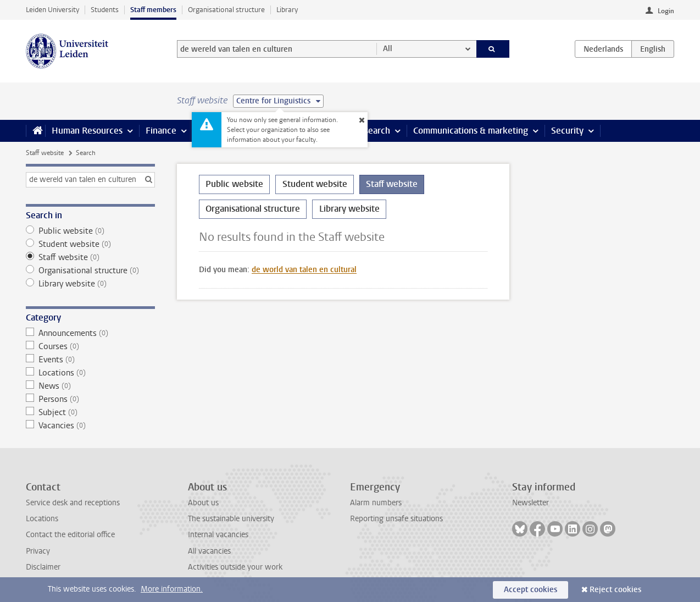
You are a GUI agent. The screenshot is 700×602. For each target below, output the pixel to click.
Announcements (90, 333)
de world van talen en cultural (304, 270)
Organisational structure (226, 10)
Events (90, 360)
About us (203, 503)
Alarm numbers (376, 503)
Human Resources (87, 131)
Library (287, 10)
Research (372, 131)
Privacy (38, 551)
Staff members (153, 10)
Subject (90, 412)
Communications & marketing (471, 131)
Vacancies (90, 426)
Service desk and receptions (73, 503)
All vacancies (209, 551)
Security (567, 131)
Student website (90, 244)
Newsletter (530, 503)
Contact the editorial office (70, 535)
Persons (90, 399)
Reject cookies (615, 590)
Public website (90, 231)
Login (666, 11)
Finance (161, 131)
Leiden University (52, 10)
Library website (90, 284)
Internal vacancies (218, 535)
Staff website (45, 153)
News (90, 386)
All (388, 49)
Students (105, 10)
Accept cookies (530, 590)
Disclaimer (43, 567)
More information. (172, 589)
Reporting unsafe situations (396, 519)
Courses (90, 346)
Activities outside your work (235, 567)
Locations (90, 373)
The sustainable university (231, 519)
